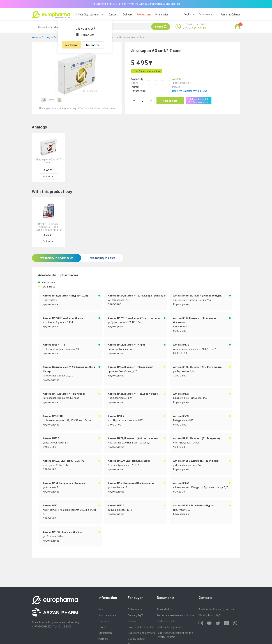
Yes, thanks (72, 45)
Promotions (144, 14)
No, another (93, 45)
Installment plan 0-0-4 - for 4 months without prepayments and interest (136, 4)
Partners (103, 639)
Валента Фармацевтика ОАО (190, 91)
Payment (133, 621)
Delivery (128, 14)
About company (107, 615)
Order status (206, 14)
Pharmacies (162, 14)
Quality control (136, 639)
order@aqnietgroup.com (220, 609)
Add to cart (171, 101)
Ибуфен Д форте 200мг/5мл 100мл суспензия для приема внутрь (49, 228)
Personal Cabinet (230, 14)
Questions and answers (141, 633)
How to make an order (140, 627)
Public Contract (166, 621)
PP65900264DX (43, 626)
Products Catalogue (47, 27)
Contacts (114, 14)
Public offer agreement (170, 627)
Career (102, 627)
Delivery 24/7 (135, 615)
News (102, 609)
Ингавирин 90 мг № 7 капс (49, 161)
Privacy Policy (164, 609)
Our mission (105, 633)
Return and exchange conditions (176, 615)
